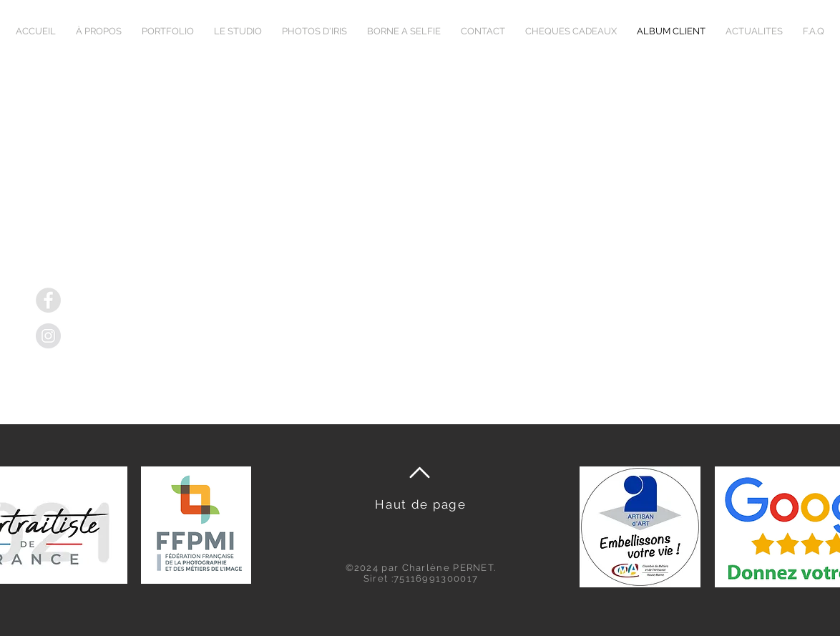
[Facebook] (48, 300)
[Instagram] (48, 336)
